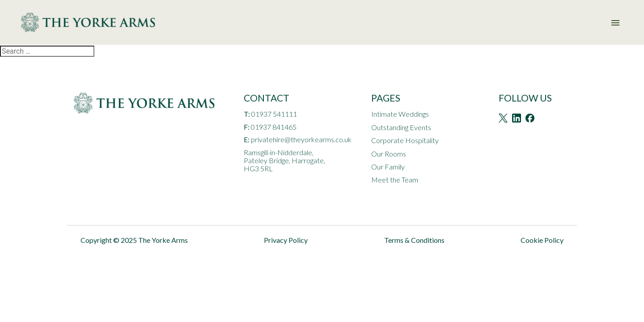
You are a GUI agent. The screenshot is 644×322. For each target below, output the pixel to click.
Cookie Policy (542, 240)
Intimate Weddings (400, 114)
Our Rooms (389, 154)
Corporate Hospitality (405, 140)
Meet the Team (395, 180)
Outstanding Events (401, 127)
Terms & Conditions (414, 240)
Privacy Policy (286, 240)
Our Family (388, 167)
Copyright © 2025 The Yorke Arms (134, 240)
